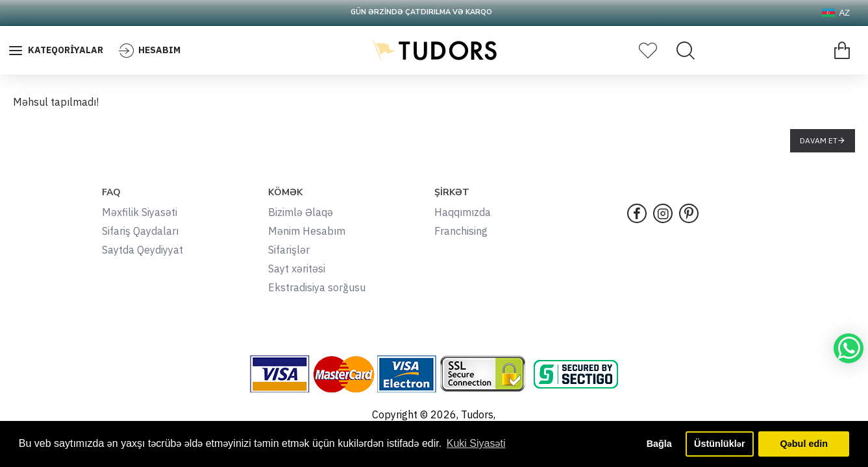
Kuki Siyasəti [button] (476, 443)
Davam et (819, 140)
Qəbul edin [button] (804, 444)
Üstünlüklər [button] (719, 444)
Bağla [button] (659, 444)
